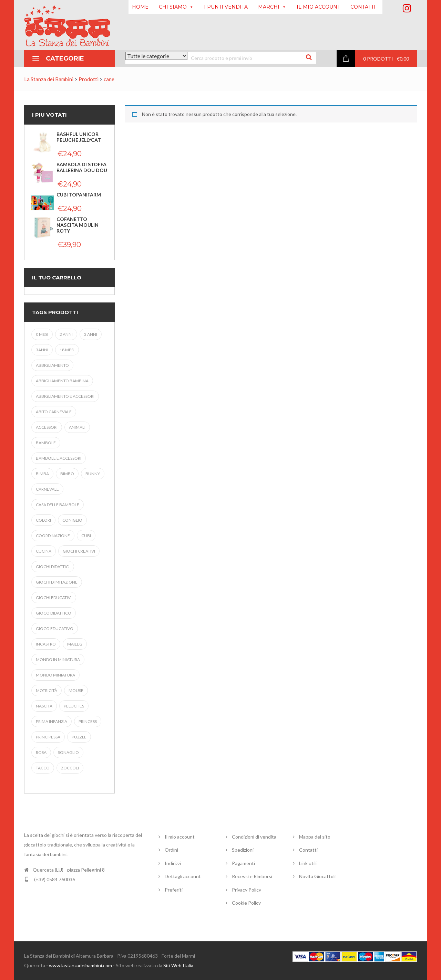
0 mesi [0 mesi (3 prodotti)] (42, 334)
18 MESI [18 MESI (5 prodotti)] (67, 350)
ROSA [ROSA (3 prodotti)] (41, 752)
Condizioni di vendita (254, 837)
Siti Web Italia (178, 965)
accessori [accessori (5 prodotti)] (47, 427)
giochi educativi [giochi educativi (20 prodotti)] (54, 598)
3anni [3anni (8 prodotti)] (42, 350)
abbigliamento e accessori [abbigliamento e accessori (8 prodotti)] (65, 396)
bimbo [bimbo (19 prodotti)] (67, 474)
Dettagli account (183, 876)
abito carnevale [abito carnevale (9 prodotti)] (54, 412)
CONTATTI (363, 7)
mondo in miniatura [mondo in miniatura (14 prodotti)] (58, 659)
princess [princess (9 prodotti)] (88, 721)
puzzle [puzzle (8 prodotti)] (79, 737)
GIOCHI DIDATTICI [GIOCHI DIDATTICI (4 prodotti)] (53, 567)
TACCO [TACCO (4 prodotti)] (43, 768)
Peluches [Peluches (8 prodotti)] (74, 706)
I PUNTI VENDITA (226, 7)
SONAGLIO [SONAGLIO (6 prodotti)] (68, 752)
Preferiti (174, 890)
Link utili (308, 863)
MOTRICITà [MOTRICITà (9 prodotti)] (47, 690)
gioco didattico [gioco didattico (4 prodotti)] (54, 613)
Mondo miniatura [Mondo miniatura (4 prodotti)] (55, 675)
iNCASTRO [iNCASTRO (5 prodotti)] (46, 644)
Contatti (308, 850)
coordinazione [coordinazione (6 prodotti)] (53, 536)
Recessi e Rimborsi (252, 876)
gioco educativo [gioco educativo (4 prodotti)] (55, 629)
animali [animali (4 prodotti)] (77, 427)
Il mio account (180, 837)
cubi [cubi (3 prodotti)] (86, 536)
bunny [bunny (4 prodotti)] (93, 474)
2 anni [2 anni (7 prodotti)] (66, 334)
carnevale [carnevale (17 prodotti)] (47, 489)
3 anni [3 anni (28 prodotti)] (91, 334)
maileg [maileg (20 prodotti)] (75, 644)
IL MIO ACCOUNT (318, 7)
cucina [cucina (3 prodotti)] (44, 551)
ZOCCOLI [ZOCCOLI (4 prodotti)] (70, 768)
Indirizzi (173, 863)
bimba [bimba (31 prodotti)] (42, 474)
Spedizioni (243, 850)
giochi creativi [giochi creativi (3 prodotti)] (79, 551)
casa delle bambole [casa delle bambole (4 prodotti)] (58, 505)
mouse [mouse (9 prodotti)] (76, 690)
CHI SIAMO (176, 7)
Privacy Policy (247, 890)
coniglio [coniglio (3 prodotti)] (72, 520)
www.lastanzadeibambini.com (80, 965)
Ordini (171, 850)
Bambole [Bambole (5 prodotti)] (46, 443)
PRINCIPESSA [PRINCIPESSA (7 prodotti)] (48, 737)
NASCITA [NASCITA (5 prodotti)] (44, 706)
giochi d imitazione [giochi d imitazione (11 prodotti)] (57, 582)
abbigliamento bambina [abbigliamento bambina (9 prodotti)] (62, 381)
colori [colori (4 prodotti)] (43, 520)
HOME (140, 7)
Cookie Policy (246, 903)
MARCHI (272, 7)
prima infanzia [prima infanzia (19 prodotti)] (52, 721)
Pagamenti (243, 863)
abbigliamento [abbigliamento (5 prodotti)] (52, 365)
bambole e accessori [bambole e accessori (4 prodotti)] (59, 458)
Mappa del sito (315, 837)
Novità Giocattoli (317, 876)
